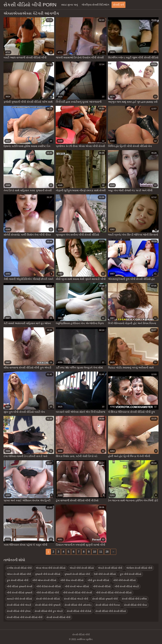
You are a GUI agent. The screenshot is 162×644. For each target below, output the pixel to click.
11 (101, 552)
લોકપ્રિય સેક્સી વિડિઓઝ (96, 5)
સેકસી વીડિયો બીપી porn (30, 5)
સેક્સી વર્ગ (118, 5)
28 (107, 552)
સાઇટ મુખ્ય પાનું (70, 5)
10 (94, 552)
